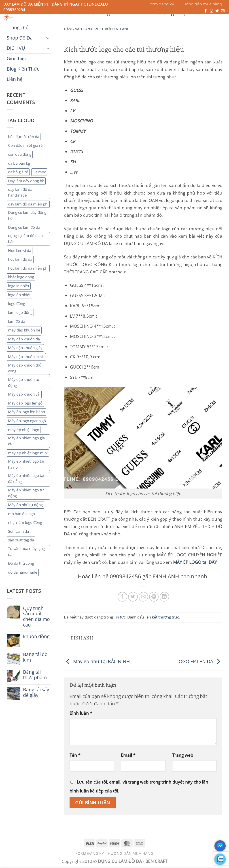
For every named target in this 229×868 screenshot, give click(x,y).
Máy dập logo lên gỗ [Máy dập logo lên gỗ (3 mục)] (25, 403)
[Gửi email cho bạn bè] (143, 597)
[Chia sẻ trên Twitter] (133, 597)
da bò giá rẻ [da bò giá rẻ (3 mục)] (18, 172)
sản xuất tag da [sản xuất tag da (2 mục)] (21, 540)
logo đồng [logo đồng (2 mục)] (17, 303)
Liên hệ (156, 26)
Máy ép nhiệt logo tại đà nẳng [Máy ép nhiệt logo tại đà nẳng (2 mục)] (26, 478)
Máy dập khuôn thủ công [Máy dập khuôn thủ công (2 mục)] (25, 368)
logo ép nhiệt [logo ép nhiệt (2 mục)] (19, 295)
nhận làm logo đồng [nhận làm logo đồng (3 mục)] (25, 522)
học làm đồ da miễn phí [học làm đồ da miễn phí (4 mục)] (28, 268)
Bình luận (81, 713)
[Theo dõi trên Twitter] (217, 11)
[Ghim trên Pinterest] (154, 597)
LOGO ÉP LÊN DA (199, 661)
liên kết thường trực (162, 617)
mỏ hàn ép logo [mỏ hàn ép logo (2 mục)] (21, 514)
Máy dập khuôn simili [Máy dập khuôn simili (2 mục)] (26, 357)
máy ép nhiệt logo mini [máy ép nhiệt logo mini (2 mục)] (28, 453)
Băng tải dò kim (35, 657)
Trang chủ (15, 26)
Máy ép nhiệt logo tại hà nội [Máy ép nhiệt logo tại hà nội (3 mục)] (26, 464)
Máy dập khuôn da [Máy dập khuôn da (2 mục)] (24, 339)
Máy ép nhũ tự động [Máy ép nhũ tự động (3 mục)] (25, 505)
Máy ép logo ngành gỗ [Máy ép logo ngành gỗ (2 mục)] (27, 421)
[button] (206, 22)
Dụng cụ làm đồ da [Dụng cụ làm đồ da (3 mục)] (24, 227)
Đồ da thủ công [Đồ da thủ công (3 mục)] (21, 563)
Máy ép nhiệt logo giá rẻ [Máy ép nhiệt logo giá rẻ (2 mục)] (26, 441)
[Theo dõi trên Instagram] (212, 11)
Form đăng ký (161, 4)
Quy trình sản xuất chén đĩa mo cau (36, 617)
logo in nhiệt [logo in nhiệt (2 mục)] (19, 286)
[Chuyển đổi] (48, 38)
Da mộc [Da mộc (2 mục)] (39, 172)
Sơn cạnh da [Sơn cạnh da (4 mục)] (18, 531)
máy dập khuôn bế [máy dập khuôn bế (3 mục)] (24, 330)
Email (128, 755)
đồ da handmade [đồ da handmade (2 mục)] (23, 572)
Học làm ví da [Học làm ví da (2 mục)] (20, 251)
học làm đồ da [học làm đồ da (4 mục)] (20, 259)
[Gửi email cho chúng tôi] (223, 11)
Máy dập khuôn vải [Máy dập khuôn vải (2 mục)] (24, 394)
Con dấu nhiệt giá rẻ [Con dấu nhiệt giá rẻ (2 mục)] (25, 145)
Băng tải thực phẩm (35, 675)
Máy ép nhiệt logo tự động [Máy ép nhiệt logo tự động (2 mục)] (26, 493)
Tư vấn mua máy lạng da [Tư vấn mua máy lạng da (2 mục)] (26, 551)
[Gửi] (155, 19)
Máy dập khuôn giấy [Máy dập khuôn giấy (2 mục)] (25, 348)
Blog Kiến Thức (128, 26)
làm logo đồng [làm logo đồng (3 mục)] (20, 312)
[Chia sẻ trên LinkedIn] (164, 597)
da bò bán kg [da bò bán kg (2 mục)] (19, 163)
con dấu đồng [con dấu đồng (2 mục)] (20, 154)
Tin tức (120, 617)
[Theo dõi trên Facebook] (206, 11)
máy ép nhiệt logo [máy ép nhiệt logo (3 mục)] (24, 430)
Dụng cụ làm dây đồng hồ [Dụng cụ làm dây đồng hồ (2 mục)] (27, 215)
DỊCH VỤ (72, 26)
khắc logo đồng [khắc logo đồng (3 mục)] (21, 277)
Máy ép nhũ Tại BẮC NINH (97, 661)
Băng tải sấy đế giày (36, 692)
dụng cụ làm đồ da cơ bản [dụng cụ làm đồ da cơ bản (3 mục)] (26, 239)
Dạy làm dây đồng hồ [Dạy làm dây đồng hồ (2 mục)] (26, 181)
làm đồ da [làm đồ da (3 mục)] (17, 321)
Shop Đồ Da (45, 26)
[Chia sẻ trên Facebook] (122, 597)
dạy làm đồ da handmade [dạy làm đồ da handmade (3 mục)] (20, 192)
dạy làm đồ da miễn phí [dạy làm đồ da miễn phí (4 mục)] (28, 204)
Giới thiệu (96, 26)
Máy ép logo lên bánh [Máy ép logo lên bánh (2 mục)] (27, 412)
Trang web (183, 755)
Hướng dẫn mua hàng (201, 4)
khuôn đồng (36, 636)
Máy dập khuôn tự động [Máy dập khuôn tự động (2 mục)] (24, 382)
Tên (75, 755)
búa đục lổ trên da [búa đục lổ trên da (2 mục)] (24, 137)
